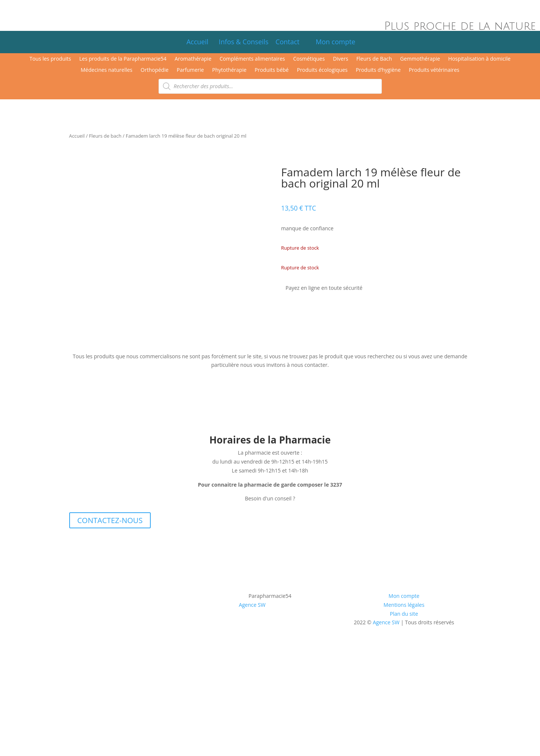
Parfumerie (190, 70)
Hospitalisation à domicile (479, 59)
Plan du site (404, 614)
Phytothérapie (229, 70)
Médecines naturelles (107, 70)
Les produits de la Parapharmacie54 (123, 59)
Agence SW (252, 605)
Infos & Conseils (244, 42)
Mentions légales (404, 605)
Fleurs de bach (105, 136)
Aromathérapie (193, 59)
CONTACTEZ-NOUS (110, 520)
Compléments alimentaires (252, 59)
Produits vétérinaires (434, 70)
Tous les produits (50, 59)
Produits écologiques (322, 70)
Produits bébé (271, 70)
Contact (291, 42)
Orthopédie (155, 70)
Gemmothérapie (420, 59)
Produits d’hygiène (378, 70)
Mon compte (333, 42)
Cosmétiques (309, 59)
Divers (341, 59)
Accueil (197, 42)
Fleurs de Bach (374, 59)
